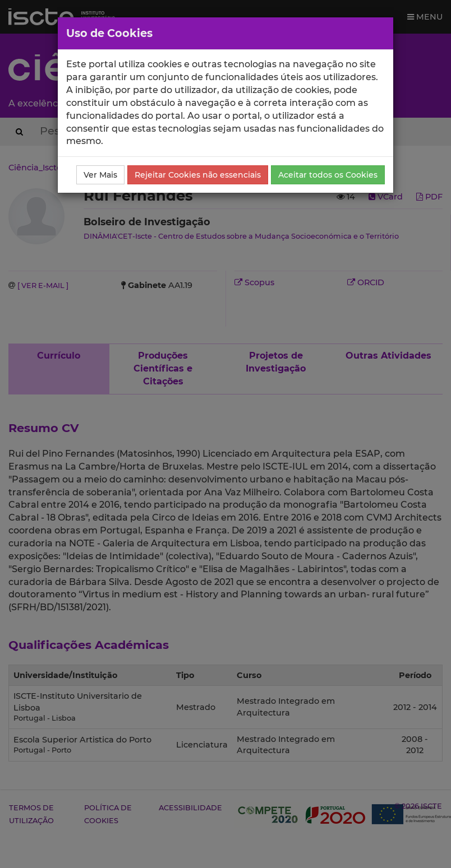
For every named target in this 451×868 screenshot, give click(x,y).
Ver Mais (100, 175)
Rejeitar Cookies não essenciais (198, 175)
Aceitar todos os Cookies (328, 175)
